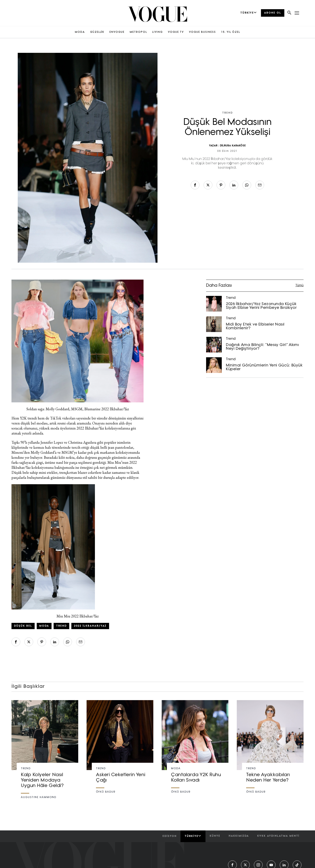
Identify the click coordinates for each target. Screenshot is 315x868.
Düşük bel (23, 626)
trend (61, 626)
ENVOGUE (117, 32)
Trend (227, 113)
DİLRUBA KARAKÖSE (233, 146)
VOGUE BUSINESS (202, 32)
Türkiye (193, 836)
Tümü (299, 286)
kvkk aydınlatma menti (278, 836)
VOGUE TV (176, 32)
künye (215, 836)
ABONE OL (273, 13)
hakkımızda (239, 836)
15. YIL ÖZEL (231, 32)
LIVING (157, 32)
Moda (44, 626)
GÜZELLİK (97, 32)
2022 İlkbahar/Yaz (90, 626)
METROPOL (138, 32)
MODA (80, 32)
